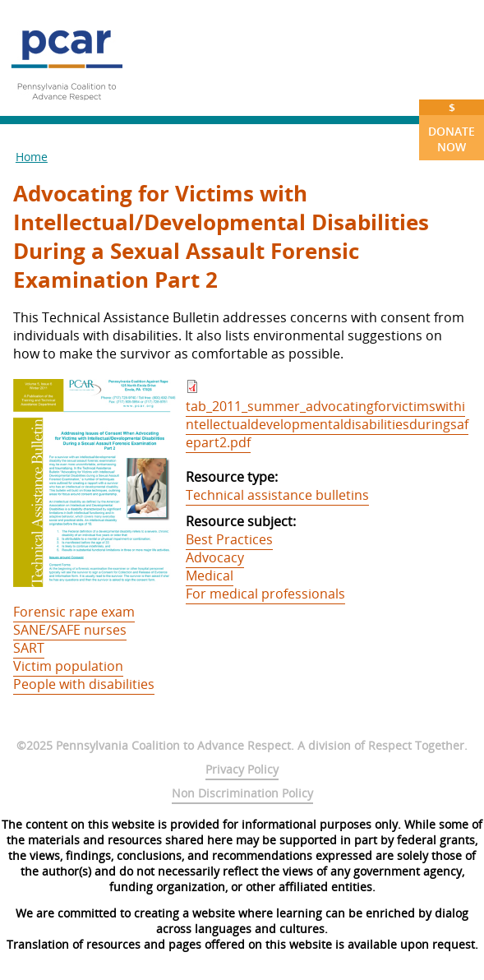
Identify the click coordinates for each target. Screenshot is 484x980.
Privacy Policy (242, 769)
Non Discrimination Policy (242, 793)
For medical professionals (265, 594)
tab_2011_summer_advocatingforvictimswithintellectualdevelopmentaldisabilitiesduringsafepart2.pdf (327, 424)
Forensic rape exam (74, 612)
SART (29, 648)
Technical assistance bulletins (277, 495)
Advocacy (215, 557)
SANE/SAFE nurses (70, 630)
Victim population (68, 666)
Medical (210, 576)
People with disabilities (84, 684)
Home (32, 157)
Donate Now (452, 127)
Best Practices (229, 539)
